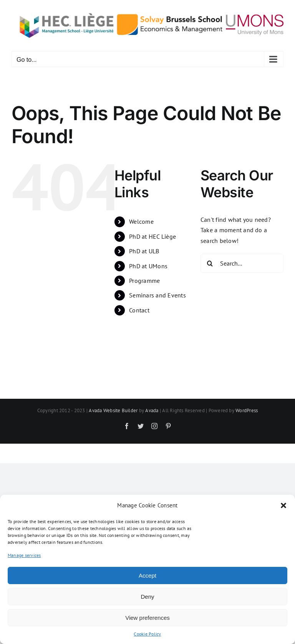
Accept (147, 575)
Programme (144, 281)
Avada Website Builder (113, 410)
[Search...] (242, 263)
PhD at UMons (148, 266)
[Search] (210, 263)
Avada (152, 410)
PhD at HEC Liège (152, 236)
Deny (147, 597)
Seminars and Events (157, 295)
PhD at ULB (144, 251)
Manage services (24, 555)
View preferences (147, 618)
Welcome (141, 221)
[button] (283, 505)
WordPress (247, 410)
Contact (139, 310)
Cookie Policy (147, 634)
